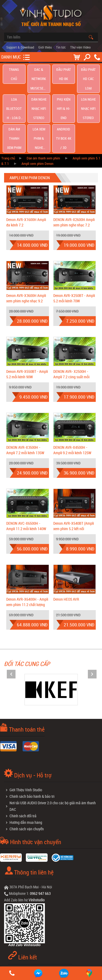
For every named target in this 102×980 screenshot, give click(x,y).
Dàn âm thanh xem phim (14, 101)
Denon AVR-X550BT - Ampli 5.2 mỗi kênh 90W (27, 329)
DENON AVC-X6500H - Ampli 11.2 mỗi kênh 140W (26, 481)
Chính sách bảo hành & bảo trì (32, 752)
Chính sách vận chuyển (27, 784)
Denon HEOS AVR (66, 554)
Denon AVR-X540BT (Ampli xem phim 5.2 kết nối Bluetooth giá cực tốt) (74, 484)
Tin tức (61, 47)
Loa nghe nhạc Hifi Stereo (88, 86)
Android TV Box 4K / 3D (64, 101)
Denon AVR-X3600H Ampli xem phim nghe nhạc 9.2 (26, 254)
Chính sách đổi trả (23, 771)
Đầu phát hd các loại (88, 71)
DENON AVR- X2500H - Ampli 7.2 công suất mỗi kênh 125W (71, 332)
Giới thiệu (45, 47)
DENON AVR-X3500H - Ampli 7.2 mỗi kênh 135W (25, 405)
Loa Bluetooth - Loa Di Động (14, 86)
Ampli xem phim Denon (37, 119)
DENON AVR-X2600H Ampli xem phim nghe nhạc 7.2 (74, 178)
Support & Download (20, 47)
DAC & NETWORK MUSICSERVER (39, 71)
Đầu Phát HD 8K (64, 71)
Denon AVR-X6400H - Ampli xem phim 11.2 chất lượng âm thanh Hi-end (27, 560)
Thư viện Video (80, 47)
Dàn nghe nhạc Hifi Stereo (39, 86)
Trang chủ (14, 71)
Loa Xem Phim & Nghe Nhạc (39, 101)
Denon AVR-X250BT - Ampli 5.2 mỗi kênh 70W (74, 254)
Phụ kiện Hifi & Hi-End (64, 86)
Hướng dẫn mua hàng (26, 778)
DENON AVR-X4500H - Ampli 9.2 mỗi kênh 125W (72, 405)
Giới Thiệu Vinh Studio (26, 745)
